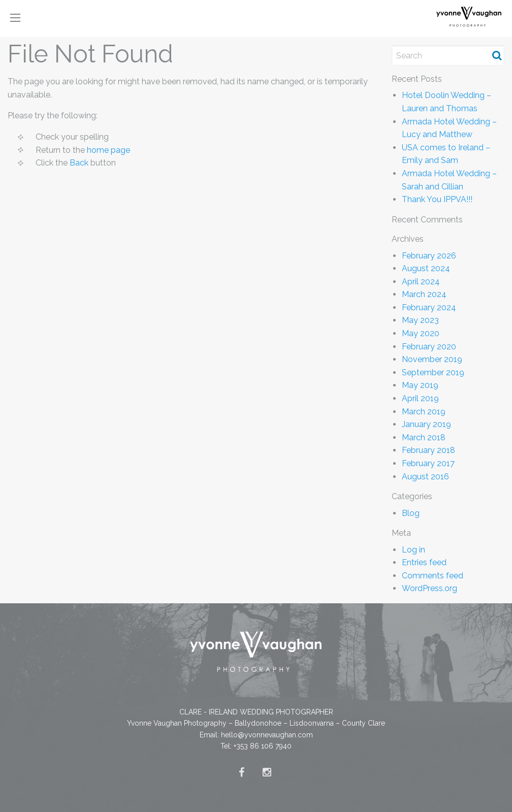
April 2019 (420, 398)
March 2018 (424, 437)
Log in (413, 550)
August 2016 (425, 477)
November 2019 (432, 359)
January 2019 (426, 424)
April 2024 (421, 282)
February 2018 (428, 450)
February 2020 (429, 347)
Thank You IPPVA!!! (437, 199)
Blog (411, 513)
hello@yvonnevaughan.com (267, 735)
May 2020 (421, 333)
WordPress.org (429, 588)
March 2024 (424, 294)
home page (108, 150)
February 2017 (428, 463)
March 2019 (424, 412)
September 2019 (433, 372)
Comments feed (433, 576)
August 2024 (426, 268)
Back (79, 163)
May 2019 (420, 385)
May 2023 (420, 320)
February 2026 (429, 256)
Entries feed (424, 562)
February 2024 (429, 307)
